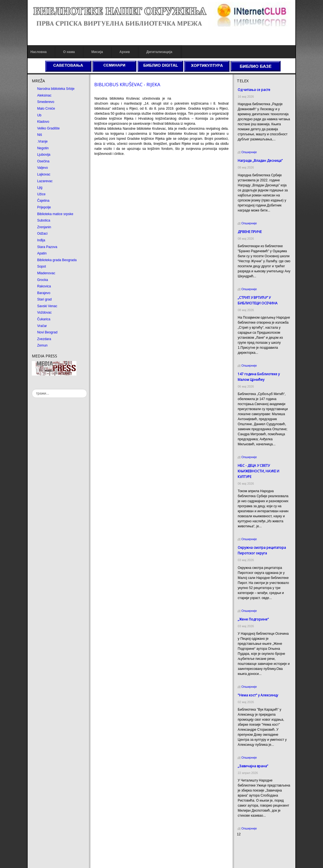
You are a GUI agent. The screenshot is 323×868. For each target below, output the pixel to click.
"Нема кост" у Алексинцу (258, 695)
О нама (69, 52)
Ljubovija (44, 155)
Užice (41, 194)
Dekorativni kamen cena (255, 850)
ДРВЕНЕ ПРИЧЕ (250, 232)
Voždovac (44, 312)
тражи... (32, 389)
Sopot (41, 266)
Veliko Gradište (48, 128)
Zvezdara (44, 339)
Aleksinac (44, 95)
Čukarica (44, 319)
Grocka (43, 280)
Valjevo (42, 168)
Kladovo (43, 122)
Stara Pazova (47, 247)
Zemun (42, 345)
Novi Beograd (47, 332)
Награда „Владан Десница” (260, 161)
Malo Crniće (46, 109)
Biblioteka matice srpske (55, 214)
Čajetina (43, 201)
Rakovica (44, 286)
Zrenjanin (44, 227)
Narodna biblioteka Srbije (56, 89)
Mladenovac (46, 273)
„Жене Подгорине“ (253, 619)
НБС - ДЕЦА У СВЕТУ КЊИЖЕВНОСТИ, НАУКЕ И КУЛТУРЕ (258, 471)
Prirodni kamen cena (252, 845)
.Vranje (42, 141)
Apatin (42, 253)
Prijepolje (44, 207)
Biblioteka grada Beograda (57, 260)
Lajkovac (44, 174)
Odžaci (42, 234)
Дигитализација (159, 52)
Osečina (43, 161)
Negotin (43, 148)
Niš (39, 135)
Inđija (41, 240)
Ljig (40, 187)
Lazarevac (45, 181)
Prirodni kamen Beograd (255, 855)
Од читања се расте (254, 90)
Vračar (42, 326)
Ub (39, 115)
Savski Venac (47, 306)
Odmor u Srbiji (248, 860)
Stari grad (44, 299)
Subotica (44, 220)
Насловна (38, 52)
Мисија (97, 52)
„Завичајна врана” (253, 766)
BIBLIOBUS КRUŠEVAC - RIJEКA (127, 84)
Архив (125, 52)
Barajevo (44, 293)
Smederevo (46, 102)
